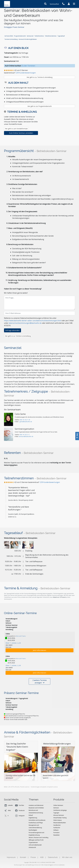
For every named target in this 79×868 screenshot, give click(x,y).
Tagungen (56, 813)
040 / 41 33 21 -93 (25, 420)
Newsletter (57, 835)
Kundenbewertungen (50, 482)
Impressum (11, 857)
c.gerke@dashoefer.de (25, 422)
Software (56, 830)
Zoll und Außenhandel (35, 845)
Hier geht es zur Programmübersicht (40, 106)
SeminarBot (54, 4)
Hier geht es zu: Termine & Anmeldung (39, 77)
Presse (33, 857)
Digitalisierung (33, 818)
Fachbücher (57, 828)
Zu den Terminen (28, 66)
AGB (42, 857)
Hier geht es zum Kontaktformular (16, 129)
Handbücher (57, 825)
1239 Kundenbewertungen (25, 73)
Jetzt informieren (39, 650)
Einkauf (31, 815)
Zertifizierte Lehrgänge (60, 810)
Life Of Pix (11, 787)
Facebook (20, 811)
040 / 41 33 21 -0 (25, 435)
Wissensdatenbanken (60, 823)
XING (7, 811)
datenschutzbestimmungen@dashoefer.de (25, 323)
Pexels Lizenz (24, 787)
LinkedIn (8, 805)
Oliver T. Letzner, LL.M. (13, 643)
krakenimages (35, 787)
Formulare (56, 833)
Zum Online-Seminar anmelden (21, 133)
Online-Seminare (58, 805)
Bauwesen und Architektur (36, 808)
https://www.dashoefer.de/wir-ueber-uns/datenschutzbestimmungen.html (33, 321)
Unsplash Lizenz (52, 787)
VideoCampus (58, 820)
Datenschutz (53, 857)
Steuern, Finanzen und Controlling (38, 838)
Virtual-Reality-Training (60, 818)
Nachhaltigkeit (33, 830)
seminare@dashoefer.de (26, 436)
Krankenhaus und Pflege (36, 823)
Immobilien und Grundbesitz (37, 820)
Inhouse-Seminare (59, 815)
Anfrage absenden (12, 330)
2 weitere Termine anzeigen (40, 681)
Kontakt (23, 857)
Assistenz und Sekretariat (36, 805)
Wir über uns (67, 857)
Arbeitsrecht (32, 847)
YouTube (19, 805)
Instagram (20, 816)
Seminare (56, 808)
